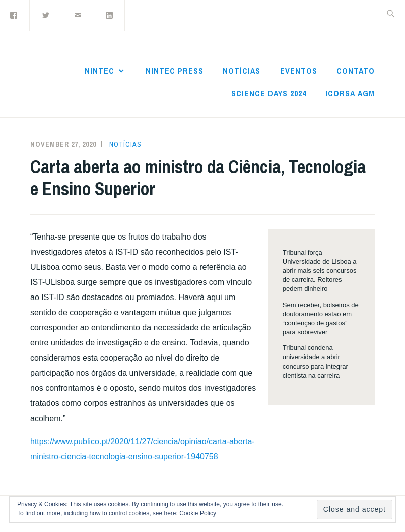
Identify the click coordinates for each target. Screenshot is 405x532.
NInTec (99, 71)
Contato (356, 71)
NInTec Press (175, 71)
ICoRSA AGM (350, 93)
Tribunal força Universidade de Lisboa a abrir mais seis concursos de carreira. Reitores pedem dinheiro (320, 271)
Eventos (299, 71)
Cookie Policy (198, 513)
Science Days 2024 (269, 93)
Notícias (242, 71)
